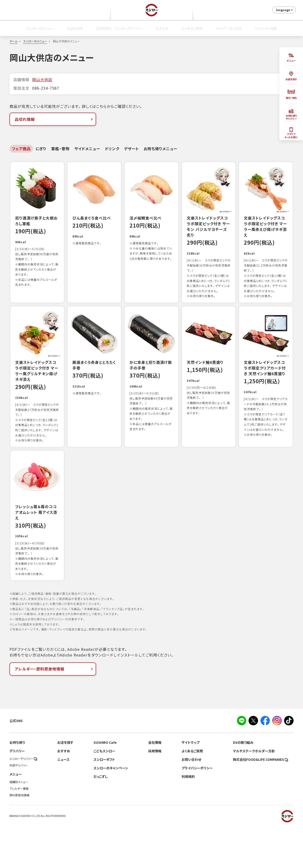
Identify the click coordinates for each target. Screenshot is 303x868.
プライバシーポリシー (197, 810)
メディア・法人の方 (229, 28)
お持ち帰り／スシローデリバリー (120, 28)
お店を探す (75, 28)
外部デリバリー (19, 807)
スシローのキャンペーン (111, 810)
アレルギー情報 (19, 831)
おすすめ (162, 28)
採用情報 (155, 793)
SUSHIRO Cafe (105, 784)
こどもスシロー (104, 793)
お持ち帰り (17, 784)
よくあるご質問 (192, 28)
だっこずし (101, 819)
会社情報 (155, 784)
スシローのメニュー (40, 28)
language (285, 10)
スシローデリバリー (23, 801)
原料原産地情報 (19, 837)
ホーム (13, 41)
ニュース (63, 802)
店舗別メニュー (19, 824)
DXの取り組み (243, 784)
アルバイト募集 (266, 28)
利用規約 (188, 819)
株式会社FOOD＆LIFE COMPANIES (261, 802)
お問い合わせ (191, 802)
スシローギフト (104, 802)
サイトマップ (191, 784)
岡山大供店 (42, 79)
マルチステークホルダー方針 (254, 793)
